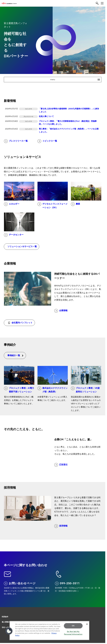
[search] (97, 3)
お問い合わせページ (20, 583)
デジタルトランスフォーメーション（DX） (53, 206)
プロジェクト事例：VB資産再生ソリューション (85, 390)
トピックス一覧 (47, 141)
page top (103, 611)
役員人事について (46, 116)
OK (73, 626)
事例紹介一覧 (15, 355)
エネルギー (12, 204)
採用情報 (61, 526)
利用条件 (5, 617)
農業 (75, 204)
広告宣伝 (61, 465)
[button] (9, 631)
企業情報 (61, 311)
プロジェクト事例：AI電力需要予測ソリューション (19, 390)
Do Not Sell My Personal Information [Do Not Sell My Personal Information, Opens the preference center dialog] (73, 633)
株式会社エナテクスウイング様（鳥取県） (53, 390)
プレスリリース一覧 (16, 141)
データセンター (14, 235)
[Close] (87, 624)
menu (76, 80)
